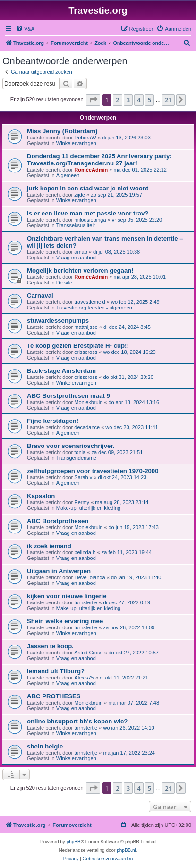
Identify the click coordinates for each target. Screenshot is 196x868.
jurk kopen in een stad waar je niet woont (88, 188)
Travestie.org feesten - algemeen (94, 308)
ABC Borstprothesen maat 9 (68, 396)
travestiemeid (89, 302)
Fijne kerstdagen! (53, 421)
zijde (80, 195)
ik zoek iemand (49, 546)
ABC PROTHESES (54, 696)
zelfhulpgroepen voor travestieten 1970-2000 (93, 471)
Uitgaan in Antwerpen (59, 571)
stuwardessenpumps (58, 321)
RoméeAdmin (91, 170)
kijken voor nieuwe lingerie (67, 596)
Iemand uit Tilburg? (56, 671)
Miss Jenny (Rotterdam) (62, 131)
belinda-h (85, 552)
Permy (82, 502)
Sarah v (83, 477)
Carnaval (40, 296)
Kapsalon (41, 496)
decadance (87, 427)
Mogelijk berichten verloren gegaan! (80, 271)
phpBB (74, 842)
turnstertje (86, 602)
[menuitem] (25, 29)
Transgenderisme (76, 458)
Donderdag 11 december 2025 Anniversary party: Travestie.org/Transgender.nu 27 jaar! (99, 160)
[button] (93, 100)
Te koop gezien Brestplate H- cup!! (78, 346)
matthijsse (86, 327)
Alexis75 (84, 678)
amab (81, 252)
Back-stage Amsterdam (61, 371)
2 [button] (117, 100)
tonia (80, 452)
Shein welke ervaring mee (65, 621)
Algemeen (68, 175)
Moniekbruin (88, 402)
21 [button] (168, 100)
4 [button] (139, 100)
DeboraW (85, 138)
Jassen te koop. (50, 646)
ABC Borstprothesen (58, 521)
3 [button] (128, 100)
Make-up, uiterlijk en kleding (88, 508)
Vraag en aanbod (76, 258)
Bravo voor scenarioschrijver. (71, 446)
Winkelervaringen (76, 143)
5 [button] (149, 100)
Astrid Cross (88, 653)
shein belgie (45, 746)
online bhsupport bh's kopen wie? (77, 721)
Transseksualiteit (76, 225)
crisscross (86, 352)
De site (64, 283)
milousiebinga (90, 220)
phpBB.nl (126, 850)
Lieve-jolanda (89, 577)
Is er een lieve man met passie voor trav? (88, 213)
